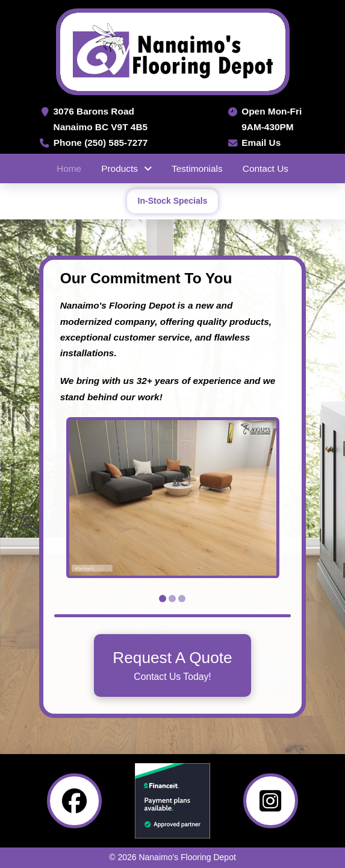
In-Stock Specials (173, 201)
